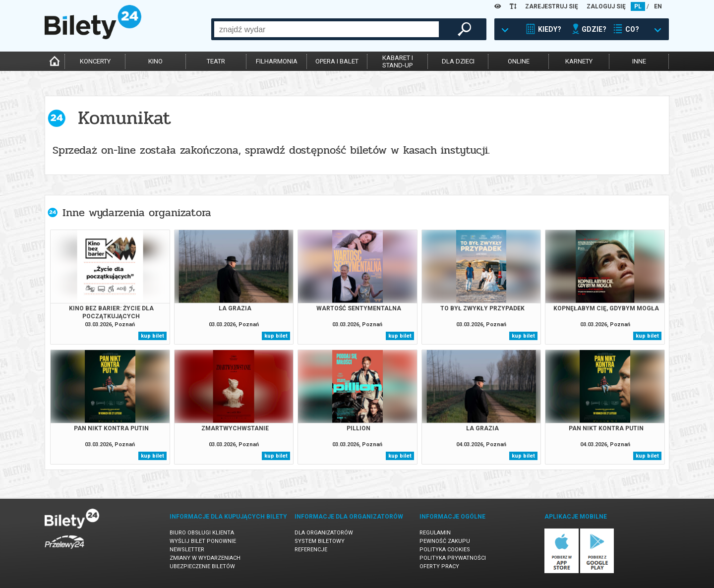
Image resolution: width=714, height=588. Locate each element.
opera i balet (337, 61)
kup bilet (152, 336)
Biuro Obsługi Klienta (202, 533)
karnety (579, 61)
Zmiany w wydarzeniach (205, 558)
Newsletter (187, 550)
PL (638, 6)
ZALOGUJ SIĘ (606, 6)
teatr (216, 61)
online (519, 61)
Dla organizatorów (324, 533)
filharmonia (277, 61)
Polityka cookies (445, 550)
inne (639, 61)
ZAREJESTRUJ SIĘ (552, 6)
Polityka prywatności (453, 558)
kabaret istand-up (398, 61)
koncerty (95, 61)
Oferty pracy (439, 566)
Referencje (311, 550)
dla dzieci (458, 61)
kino (155, 61)
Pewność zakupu (445, 541)
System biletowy (320, 541)
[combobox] (327, 29)
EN (658, 6)
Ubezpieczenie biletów (202, 566)
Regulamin (435, 533)
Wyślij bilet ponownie (203, 541)
